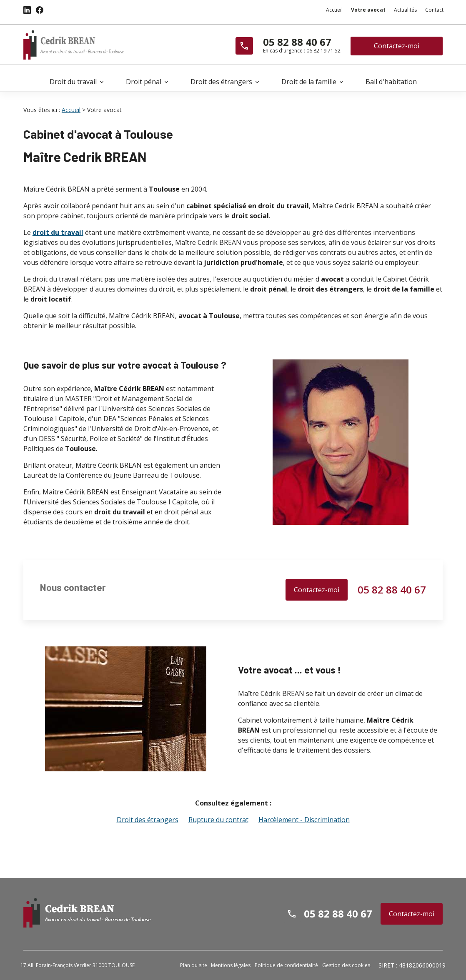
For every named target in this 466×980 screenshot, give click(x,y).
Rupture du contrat (218, 819)
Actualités (405, 10)
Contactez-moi (397, 46)
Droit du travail (73, 82)
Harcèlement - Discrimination (304, 819)
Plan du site (194, 965)
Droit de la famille (309, 82)
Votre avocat (368, 10)
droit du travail (58, 232)
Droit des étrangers (221, 82)
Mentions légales (231, 965)
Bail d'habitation (391, 82)
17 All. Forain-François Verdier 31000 (78, 965)
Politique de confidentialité (286, 965)
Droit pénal (144, 82)
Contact (434, 10)
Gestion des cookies (346, 965)
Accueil (334, 10)
